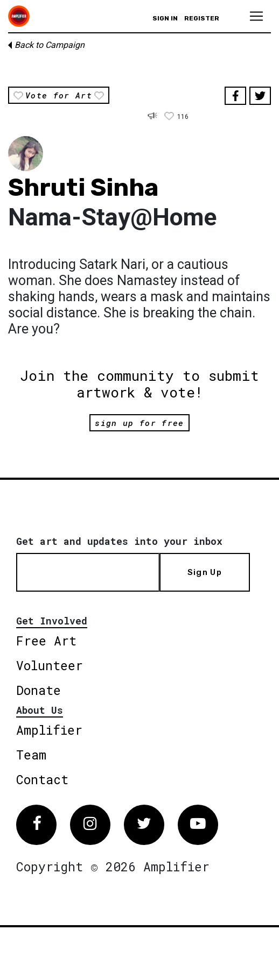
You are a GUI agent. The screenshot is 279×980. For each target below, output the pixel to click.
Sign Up (205, 572)
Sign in (165, 18)
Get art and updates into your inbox (119, 541)
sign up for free (139, 423)
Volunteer (50, 665)
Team (31, 755)
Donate (39, 690)
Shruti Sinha (83, 187)
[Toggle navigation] (256, 16)
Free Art (46, 641)
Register (202, 18)
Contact (42, 779)
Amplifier (49, 730)
